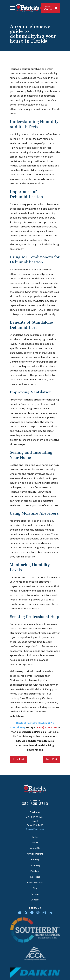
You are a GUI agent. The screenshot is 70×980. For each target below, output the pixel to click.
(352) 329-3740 (47, 727)
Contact (35, 900)
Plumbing (35, 871)
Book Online (51, 8)
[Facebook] (32, 913)
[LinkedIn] (50, 913)
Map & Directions (35, 829)
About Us (35, 848)
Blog (35, 888)
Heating (35, 860)
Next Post (52, 759)
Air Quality (35, 865)
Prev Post (18, 759)
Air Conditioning (35, 854)
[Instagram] (44, 913)
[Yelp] (26, 913)
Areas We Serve (35, 883)
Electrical (35, 877)
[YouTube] (20, 913)
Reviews (35, 894)
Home (35, 842)
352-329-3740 (35, 804)
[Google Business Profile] (38, 913)
